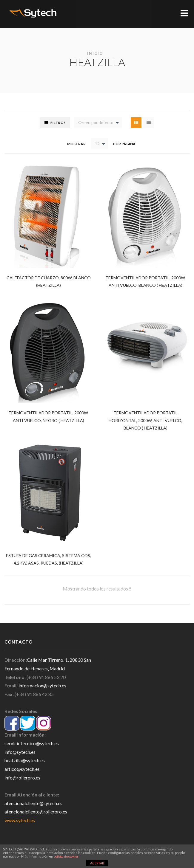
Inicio (95, 54)
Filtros (58, 123)
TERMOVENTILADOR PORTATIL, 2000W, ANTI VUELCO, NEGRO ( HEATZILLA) (49, 417)
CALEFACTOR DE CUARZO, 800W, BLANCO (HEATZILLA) (49, 281)
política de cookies (66, 856)
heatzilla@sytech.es (25, 761)
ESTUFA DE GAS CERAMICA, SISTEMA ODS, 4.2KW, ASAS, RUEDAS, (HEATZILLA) (49, 560)
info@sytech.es (20, 753)
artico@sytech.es (22, 770)
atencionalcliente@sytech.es (33, 804)
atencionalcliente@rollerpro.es (36, 813)
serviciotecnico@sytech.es (32, 744)
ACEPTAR (97, 863)
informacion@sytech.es (42, 686)
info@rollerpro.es (22, 778)
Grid (136, 123)
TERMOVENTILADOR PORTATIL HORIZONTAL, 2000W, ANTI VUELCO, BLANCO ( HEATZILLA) (146, 420)
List (149, 123)
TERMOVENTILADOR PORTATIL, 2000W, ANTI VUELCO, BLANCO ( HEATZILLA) (145, 281)
